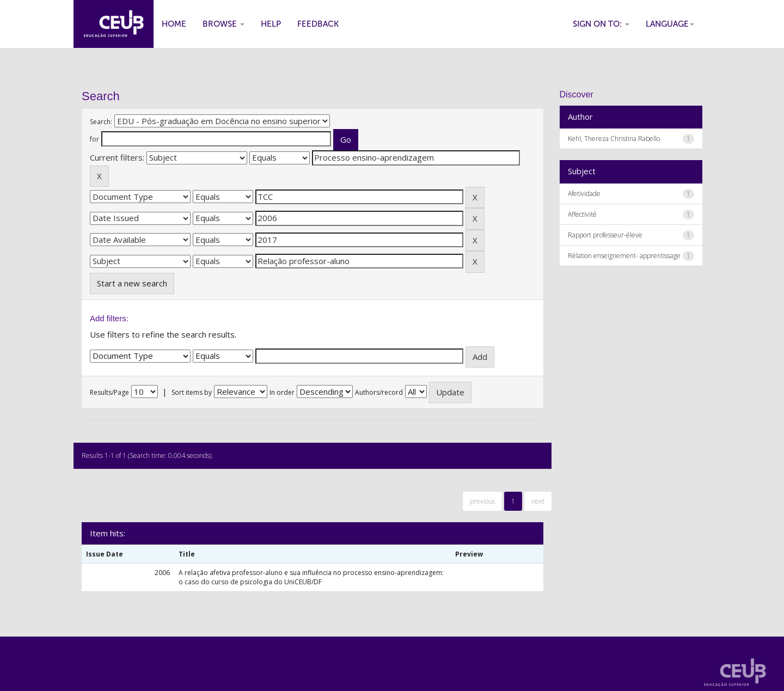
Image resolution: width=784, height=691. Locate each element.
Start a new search (132, 283)
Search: (101, 122)
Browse (223, 24)
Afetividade (584, 194)
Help (271, 24)
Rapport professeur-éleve (605, 235)
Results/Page (109, 392)
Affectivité (582, 214)
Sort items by (192, 392)
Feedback (318, 24)
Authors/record (379, 392)
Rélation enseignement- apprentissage (624, 256)
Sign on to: (601, 24)
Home (174, 24)
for (94, 139)
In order (282, 392)
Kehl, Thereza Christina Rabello (614, 139)
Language (670, 24)
